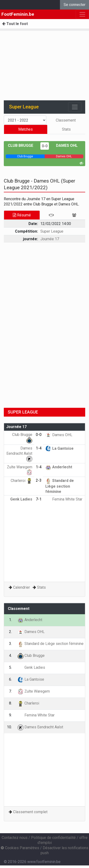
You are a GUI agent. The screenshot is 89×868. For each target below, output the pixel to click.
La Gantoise (59, 448)
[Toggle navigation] (75, 107)
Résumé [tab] (22, 215)
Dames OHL (67, 146)
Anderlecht (59, 467)
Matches (26, 129)
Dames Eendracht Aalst (19, 453)
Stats (66, 129)
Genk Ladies (31, 667)
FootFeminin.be (18, 14)
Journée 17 (50, 239)
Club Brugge (21, 146)
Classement (66, 120)
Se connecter (75, 5)
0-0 (45, 146)
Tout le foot (15, 24)
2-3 (39, 480)
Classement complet (30, 812)
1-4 (39, 448)
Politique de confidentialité (53, 838)
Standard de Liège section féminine (60, 486)
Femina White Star (64, 499)
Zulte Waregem (34, 691)
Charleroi (21, 481)
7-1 (39, 499)
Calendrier (21, 587)
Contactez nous (15, 838)
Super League (52, 231)
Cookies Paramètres (20, 848)
